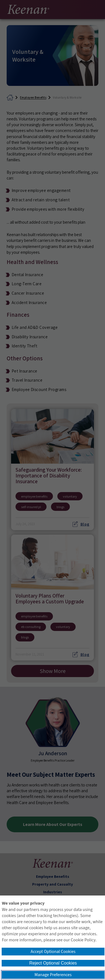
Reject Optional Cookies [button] (53, 963)
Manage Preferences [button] (53, 975)
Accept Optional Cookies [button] (53, 952)
